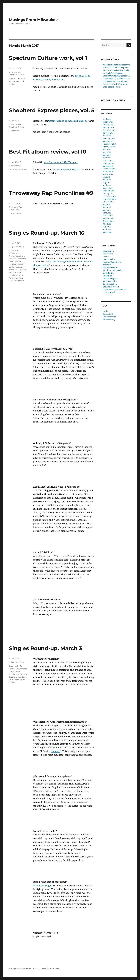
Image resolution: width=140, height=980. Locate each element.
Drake (23, 256)
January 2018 (108, 166)
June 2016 (107, 207)
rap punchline (15, 213)
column (106, 257)
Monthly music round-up (113, 270)
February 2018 (109, 163)
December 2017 (109, 169)
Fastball (12, 259)
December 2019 (109, 130)
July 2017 (106, 177)
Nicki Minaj (14, 272)
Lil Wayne (21, 264)
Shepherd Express (17, 127)
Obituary (19, 275)
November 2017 (109, 172)
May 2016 (107, 210)
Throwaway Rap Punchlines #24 (116, 76)
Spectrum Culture (17, 75)
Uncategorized (109, 292)
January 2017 (108, 194)
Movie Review (108, 273)
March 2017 (108, 188)
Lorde (11, 267)
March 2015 (108, 232)
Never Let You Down (18, 270)
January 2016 (108, 218)
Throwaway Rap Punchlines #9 (51, 193)
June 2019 (107, 136)
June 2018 (107, 152)
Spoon (24, 169)
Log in (105, 311)
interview (107, 265)
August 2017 (108, 174)
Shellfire (12, 674)
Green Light (14, 666)
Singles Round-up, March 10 (47, 233)
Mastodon (19, 267)
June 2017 (107, 180)
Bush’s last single (42, 886)
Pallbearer (13, 278)
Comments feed (109, 317)
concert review (15, 124)
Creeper (12, 78)
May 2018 (107, 155)
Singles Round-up (17, 247)
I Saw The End (15, 261)
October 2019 (108, 133)
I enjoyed (55, 751)
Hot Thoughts (15, 169)
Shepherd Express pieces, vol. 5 (52, 110)
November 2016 (109, 199)
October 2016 (108, 202)
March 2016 (108, 216)
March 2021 (108, 122)
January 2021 (108, 125)
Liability (12, 264)
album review (15, 72)
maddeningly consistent (67, 170)
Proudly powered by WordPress (46, 969)
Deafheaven (14, 131)
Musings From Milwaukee (33, 20)
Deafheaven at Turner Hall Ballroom (68, 121)
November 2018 (109, 144)
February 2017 (109, 191)
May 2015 (107, 227)
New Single (107, 276)
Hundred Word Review (112, 262)
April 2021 (107, 119)
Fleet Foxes (21, 259)
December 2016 (109, 196)
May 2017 (107, 183)
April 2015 (107, 229)
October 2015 (108, 221)
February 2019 (109, 138)
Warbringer (14, 680)
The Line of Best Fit (111, 287)
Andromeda (14, 256)
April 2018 (107, 158)
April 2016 (107, 213)
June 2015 (107, 224)
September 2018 (109, 147)
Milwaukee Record (110, 268)
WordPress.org (109, 320)
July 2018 (106, 150)
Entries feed (108, 314)
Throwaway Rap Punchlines (114, 290)
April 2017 (107, 185)
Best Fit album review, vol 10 (48, 152)
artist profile (108, 254)
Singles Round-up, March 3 (46, 648)
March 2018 (108, 161)
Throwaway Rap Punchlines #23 (116, 79)
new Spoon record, (61, 162)
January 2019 (108, 141)
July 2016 (106, 205)
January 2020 (108, 127)
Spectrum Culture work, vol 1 (48, 58)
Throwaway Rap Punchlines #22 (116, 81)
